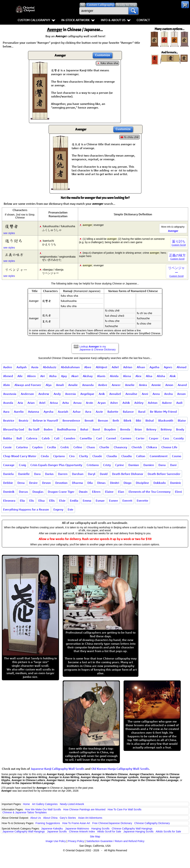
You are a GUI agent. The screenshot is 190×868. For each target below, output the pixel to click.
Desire (33, 483)
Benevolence (71, 420)
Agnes (168, 367)
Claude (97, 456)
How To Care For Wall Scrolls (125, 809)
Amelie (130, 385)
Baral (142, 412)
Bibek (127, 420)
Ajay (64, 376)
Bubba (8, 438)
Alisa (149, 376)
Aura (6, 412)
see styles (9, 233)
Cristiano (93, 465)
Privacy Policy (76, 841)
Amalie (73, 385)
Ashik (126, 403)
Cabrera (32, 438)
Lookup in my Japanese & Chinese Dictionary (98, 348)
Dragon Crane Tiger (61, 492)
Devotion (61, 483)
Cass (166, 438)
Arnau (77, 403)
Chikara (152, 447)
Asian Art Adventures (90, 818)
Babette (113, 412)
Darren (63, 474)
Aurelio (19, 412)
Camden (70, 438)
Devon (46, 483)
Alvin (7, 385)
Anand (182, 385)
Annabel (115, 394)
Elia (22, 501)
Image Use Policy (56, 841)
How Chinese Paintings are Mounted (84, 809)
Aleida (114, 376)
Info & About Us (116, 20)
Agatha (154, 367)
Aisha (53, 376)
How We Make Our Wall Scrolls (43, 809)
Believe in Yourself (45, 420)
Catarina (22, 447)
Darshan (78, 474)
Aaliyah (22, 367)
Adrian (128, 367)
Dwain (83, 492)
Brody (180, 429)
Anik (102, 394)
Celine (78, 447)
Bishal (150, 420)
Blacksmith (166, 420)
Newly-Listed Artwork (72, 804)
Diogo (127, 483)
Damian (134, 465)
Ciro (72, 456)
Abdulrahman (70, 367)
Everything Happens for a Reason (26, 509)
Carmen (126, 438)
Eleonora (9, 501)
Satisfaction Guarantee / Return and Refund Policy (115, 841)
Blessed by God (14, 429)
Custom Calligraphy (36, 20)
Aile (20, 376)
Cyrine (120, 465)
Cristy (107, 465)
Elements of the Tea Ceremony (150, 492)
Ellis (52, 501)
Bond (96, 429)
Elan (121, 492)
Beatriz (24, 420)
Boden (48, 429)
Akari (75, 376)
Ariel (42, 403)
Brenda (125, 429)
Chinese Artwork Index (82, 831)
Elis (32, 501)
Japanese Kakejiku (52, 829)
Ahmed (8, 376)
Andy (57, 394)
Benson (103, 420)
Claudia (112, 456)
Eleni (178, 492)
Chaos (91, 447)
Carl (99, 438)
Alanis (101, 376)
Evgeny (58, 509)
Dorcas (23, 492)
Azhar (77, 412)
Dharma (77, 483)
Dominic (176, 483)
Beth (116, 420)
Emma (87, 501)
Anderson (27, 394)
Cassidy (179, 438)
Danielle (24, 474)
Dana (162, 465)
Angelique (87, 394)
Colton (141, 456)
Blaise (182, 420)
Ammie (156, 385)
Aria (20, 403)
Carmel (111, 438)
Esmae (100, 501)
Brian (138, 429)
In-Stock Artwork (78, 20)
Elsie (62, 501)
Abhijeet (101, 367)
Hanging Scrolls (100, 829)
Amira (143, 385)
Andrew (44, 394)
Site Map (95, 836)
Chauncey (120, 447)
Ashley (139, 403)
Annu (156, 394)
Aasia (35, 367)
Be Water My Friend (163, 412)
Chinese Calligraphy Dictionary (152, 823)
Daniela (8, 474)
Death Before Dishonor (128, 474)
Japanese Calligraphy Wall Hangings (24, 831)
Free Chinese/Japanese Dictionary (112, 823)
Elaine (109, 492)
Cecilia (52, 447)
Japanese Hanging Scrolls (139, 831)
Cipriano (59, 456)
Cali (57, 438)
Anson (181, 394)
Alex (138, 376)
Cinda (45, 456)
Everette (142, 501)
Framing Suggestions (48, 823)
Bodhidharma (67, 429)
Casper (154, 438)
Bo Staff (34, 429)
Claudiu (127, 456)
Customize (103, 55)
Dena (21, 483)
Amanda (88, 385)
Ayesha (49, 412)
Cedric (65, 447)
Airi (42, 376)
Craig (22, 465)
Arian (31, 403)
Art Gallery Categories (45, 804)
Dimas (101, 483)
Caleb (46, 438)
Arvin (90, 403)
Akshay (88, 376)
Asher (114, 403)
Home (26, 804)
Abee (88, 367)
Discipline (142, 483)
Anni (145, 394)
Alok (173, 376)
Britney (151, 429)
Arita (66, 403)
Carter (140, 438)
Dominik (9, 492)
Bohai (84, 429)
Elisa (42, 501)
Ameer (116, 385)
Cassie (7, 447)
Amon (169, 385)
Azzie (99, 412)
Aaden (8, 367)
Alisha (161, 376)
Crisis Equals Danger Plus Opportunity (56, 465)
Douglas (38, 492)
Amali (60, 385)
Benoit (89, 420)
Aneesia (71, 394)
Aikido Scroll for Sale (109, 831)
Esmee (114, 501)
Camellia (86, 438)
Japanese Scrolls (57, 831)
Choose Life (169, 447)
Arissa (54, 403)
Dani (173, 465)
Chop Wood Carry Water (20, 456)
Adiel (115, 367)
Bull (19, 438)
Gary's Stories (68, 818)
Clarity (83, 456)
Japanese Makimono (77, 829)
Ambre (103, 385)
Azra (88, 412)
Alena (127, 376)
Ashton (153, 403)
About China (50, 818)
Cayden (37, 447)
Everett (127, 501)
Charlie (104, 447)
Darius (49, 474)
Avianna (34, 412)
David (104, 474)
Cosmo (177, 456)
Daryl (92, 474)
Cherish (137, 447)
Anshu (168, 394)
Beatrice (9, 420)
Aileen (31, 376)
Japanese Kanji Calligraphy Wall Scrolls (58, 769)
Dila (90, 483)
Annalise (131, 394)
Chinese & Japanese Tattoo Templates (24, 812)
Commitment (159, 456)
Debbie (8, 483)
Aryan (102, 403)
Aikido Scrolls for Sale (168, 831)
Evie (71, 509)
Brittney (166, 429)
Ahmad (182, 367)
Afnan (141, 367)
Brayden (110, 429)
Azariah (63, 412)
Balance (128, 412)
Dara (37, 474)
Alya (49, 385)
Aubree (167, 403)
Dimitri (115, 483)
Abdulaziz (50, 367)
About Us (36, 818)
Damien (149, 465)
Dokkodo (160, 483)
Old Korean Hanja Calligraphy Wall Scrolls (120, 769)
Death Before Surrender (164, 474)
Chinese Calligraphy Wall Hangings (132, 829)
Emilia (74, 501)
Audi (179, 403)
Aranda (8, 403)
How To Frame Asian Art (76, 823)
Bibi (138, 420)
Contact (143, 20)
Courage (9, 465)
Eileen (96, 492)
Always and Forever (28, 385)
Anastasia (10, 394)
